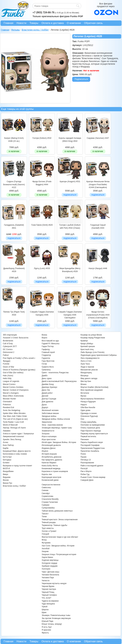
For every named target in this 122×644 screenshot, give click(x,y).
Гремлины (46, 370)
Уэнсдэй (45, 534)
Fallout (6, 355)
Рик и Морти (86, 471)
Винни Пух (8, 483)
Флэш (44, 540)
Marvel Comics (9, 384)
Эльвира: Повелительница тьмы (56, 615)
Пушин (84, 457)
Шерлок (45, 610)
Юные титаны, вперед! (52, 624)
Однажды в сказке (89, 413)
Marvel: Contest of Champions (16, 390)
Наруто (84, 405)
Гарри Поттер (48, 346)
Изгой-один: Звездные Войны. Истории (59, 442)
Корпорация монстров (51, 477)
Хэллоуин (46, 569)
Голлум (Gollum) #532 (42, 138)
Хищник (45, 551)
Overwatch (7, 402)
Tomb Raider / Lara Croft (13, 422)
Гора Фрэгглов (48, 361)
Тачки (44, 517)
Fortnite (6, 364)
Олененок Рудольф (89, 416)
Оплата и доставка (53, 23)
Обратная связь (93, 23)
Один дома (85, 410)
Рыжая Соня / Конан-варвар (93, 477)
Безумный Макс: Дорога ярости (17, 451)
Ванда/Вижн (8, 471)
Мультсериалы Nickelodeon (93, 399)
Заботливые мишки (50, 413)
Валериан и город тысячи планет (17, 466)
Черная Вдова (48, 586)
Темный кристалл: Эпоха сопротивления (60, 520)
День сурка (47, 378)
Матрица (84, 376)
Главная (8, 23)
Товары (34, 23)
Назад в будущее (88, 402)
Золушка (45, 434)
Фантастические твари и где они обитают (60, 537)
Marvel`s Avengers (11, 393)
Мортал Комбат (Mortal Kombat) (94, 387)
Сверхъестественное (51, 485)
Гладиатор (46, 355)
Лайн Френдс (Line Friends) (93, 352)
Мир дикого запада (89, 378)
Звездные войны (49, 416)
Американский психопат (13, 436)
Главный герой (48, 352)
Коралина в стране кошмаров (55, 471)
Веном (6, 480)
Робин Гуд (85, 474)
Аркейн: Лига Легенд (12, 439)
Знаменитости (48, 431)
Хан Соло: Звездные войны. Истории (58, 546)
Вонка (44, 335)
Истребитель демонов (51, 457)
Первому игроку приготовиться (94, 434)
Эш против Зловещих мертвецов (56, 618)
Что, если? (46, 598)
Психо (83, 454)
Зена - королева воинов (52, 425)
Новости (21, 23)
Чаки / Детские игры (50, 572)
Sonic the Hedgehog (12, 410)
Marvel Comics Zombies (13, 387)
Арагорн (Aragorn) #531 (70, 182)
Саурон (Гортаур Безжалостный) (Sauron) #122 (14, 184)
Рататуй (84, 468)
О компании (74, 23)
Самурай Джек (87, 480)
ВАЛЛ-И (6, 468)
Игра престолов (49, 439)
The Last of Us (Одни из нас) (15, 419)
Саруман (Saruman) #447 (98, 138)
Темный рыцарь (49, 522)
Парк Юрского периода (91, 431)
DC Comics (8, 349)
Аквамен (7, 431)
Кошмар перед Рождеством (93, 338)
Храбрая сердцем (49, 566)
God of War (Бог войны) (13, 373)
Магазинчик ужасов (89, 370)
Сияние (45, 490)
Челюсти (45, 581)
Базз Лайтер (8, 445)
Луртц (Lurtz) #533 (42, 268)
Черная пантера (49, 589)
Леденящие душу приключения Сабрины (99, 355)
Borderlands (8, 341)
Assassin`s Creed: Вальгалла (16, 338)
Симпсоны (46, 488)
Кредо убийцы (87, 344)
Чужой (44, 607)
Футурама (46, 543)
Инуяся (45, 451)
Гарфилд (46, 349)
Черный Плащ (48, 592)
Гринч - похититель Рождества (55, 373)
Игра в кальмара (49, 436)
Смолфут (46, 493)
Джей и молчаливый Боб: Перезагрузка (59, 381)
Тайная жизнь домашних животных (57, 511)
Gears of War (8, 367)
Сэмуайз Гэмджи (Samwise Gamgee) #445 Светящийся (70, 315)
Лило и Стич (86, 361)
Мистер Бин (86, 381)
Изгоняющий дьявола (51, 445)
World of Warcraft (10, 425)
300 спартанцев (10, 335)
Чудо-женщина (48, 604)
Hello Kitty (7, 378)
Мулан (83, 396)
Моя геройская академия (92, 390)
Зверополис (47, 422)
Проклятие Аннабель (90, 451)
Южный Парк (47, 621)
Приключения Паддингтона (93, 448)
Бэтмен (6, 463)
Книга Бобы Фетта (50, 466)
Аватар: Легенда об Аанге (14, 428)
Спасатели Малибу (50, 499)
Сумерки (45, 505)
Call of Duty (8, 344)
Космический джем (50, 480)
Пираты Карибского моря (92, 442)
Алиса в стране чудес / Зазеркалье (18, 434)
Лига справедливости (90, 358)
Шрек (44, 612)
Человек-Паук (48, 578)
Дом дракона (47, 402)
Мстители (85, 393)
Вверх (5, 474)
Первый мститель (88, 436)
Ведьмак (7, 477)
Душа (44, 405)
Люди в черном (87, 367)
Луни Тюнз (85, 364)
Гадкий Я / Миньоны (51, 344)
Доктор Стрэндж (49, 399)
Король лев (47, 474)
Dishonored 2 (8, 352)
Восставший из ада (50, 341)
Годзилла (46, 358)
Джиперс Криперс (49, 387)
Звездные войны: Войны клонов (56, 419)
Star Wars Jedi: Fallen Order (15, 416)
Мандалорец (86, 373)
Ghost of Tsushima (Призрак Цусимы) (19, 370)
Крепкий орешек (88, 346)
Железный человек (50, 410)
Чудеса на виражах (50, 601)
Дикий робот (47, 393)
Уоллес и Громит (49, 531)
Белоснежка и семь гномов (15, 454)
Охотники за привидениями (93, 425)
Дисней (45, 396)
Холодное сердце (49, 563)
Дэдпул (45, 407)
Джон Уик (46, 390)
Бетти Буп (7, 457)
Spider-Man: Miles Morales (14, 413)
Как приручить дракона (52, 460)
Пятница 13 (86, 460)
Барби (6, 448)
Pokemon (7, 405)
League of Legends (11, 381)
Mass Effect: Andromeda (13, 396)
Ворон (44, 338)
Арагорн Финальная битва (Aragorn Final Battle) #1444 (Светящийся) (98, 184)
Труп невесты (48, 528)
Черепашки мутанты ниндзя (54, 583)
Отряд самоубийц (88, 422)
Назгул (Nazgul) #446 (98, 268)
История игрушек (49, 454)
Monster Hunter (9, 399)
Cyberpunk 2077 (10, 346)
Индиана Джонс (49, 448)
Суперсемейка (48, 508)
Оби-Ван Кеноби (88, 407)
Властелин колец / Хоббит (14, 486)
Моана (83, 384)
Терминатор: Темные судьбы (54, 525)
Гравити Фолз (48, 367)
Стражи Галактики (50, 502)
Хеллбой (46, 549)
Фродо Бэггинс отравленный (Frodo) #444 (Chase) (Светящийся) (98, 315)
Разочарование (87, 463)
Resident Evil (8, 407)
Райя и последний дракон (92, 466)
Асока (5, 442)
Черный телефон (49, 595)
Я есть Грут (47, 627)
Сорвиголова (47, 496)
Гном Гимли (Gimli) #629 (42, 225)
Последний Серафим (90, 445)
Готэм (44, 364)
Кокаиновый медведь (51, 468)
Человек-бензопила (50, 575)
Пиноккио (85, 439)
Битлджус (7, 460)
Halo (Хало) (8, 376)
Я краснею (46, 630)
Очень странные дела (90, 428)
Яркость (45, 633)
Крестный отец (87, 349)
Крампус (84, 341)
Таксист (45, 514)
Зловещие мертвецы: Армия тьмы (57, 428)
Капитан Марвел (49, 463)
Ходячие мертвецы (50, 560)
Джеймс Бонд (48, 384)
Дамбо (44, 376)
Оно (82, 419)
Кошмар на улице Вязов (91, 335)
